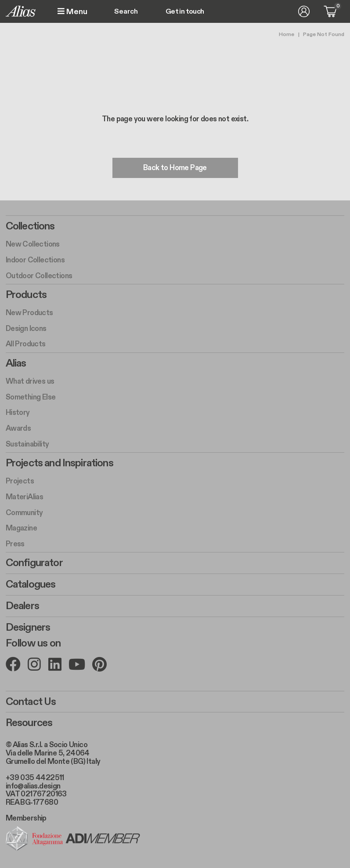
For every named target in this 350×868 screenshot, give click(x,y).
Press (15, 544)
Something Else (31, 397)
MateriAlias (24, 497)
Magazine (21, 528)
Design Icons (26, 329)
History (18, 413)
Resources (29, 723)
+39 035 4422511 (35, 778)
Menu (72, 12)
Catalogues (31, 585)
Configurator (34, 563)
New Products (29, 313)
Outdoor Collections (39, 276)
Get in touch (185, 12)
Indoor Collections (35, 260)
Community (24, 513)
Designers (28, 628)
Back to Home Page (175, 168)
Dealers (22, 606)
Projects (20, 481)
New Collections (33, 244)
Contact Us (31, 701)
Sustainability (27, 444)
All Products (26, 345)
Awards (18, 429)
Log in (304, 11)
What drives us (30, 381)
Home (287, 34)
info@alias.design (33, 786)
